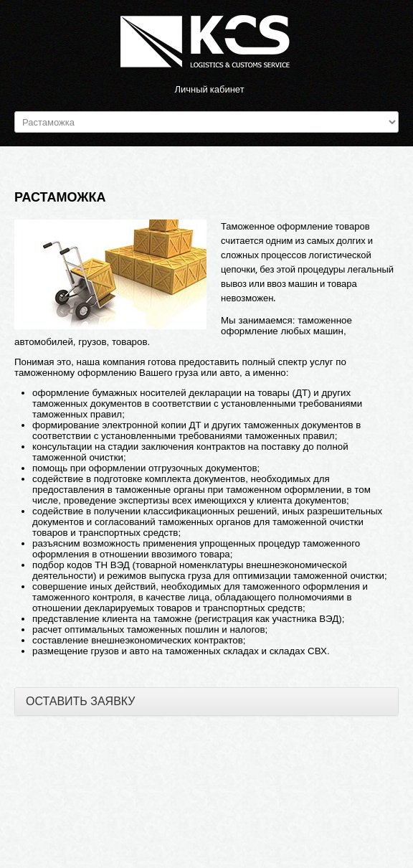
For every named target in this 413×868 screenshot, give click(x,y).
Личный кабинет (209, 89)
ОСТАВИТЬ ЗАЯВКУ (81, 701)
